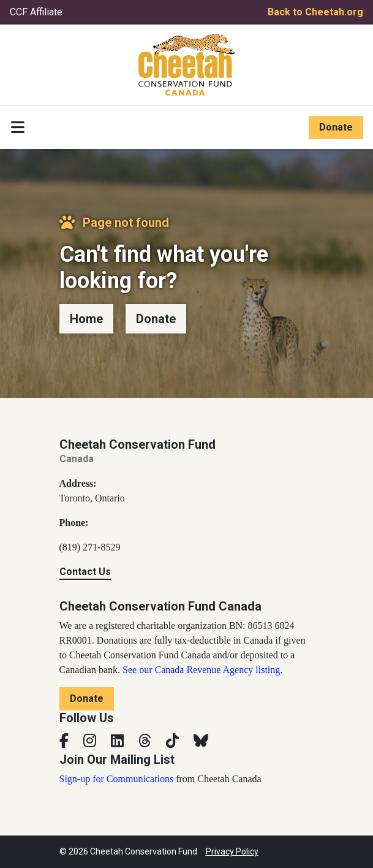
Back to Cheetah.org (315, 12)
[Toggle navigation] (18, 128)
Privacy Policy (232, 851)
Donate (336, 127)
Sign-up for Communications (117, 779)
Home (86, 319)
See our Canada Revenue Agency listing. (202, 670)
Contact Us (85, 572)
